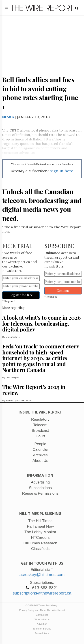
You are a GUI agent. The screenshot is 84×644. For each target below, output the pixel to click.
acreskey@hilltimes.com (42, 575)
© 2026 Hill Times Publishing (42, 605)
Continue (63, 291)
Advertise (42, 624)
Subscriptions (42, 633)
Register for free (21, 295)
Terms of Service (42, 629)
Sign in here (61, 171)
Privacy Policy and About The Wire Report (42, 610)
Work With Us (42, 619)
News (8, 117)
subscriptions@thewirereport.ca (42, 593)
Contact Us (42, 615)
